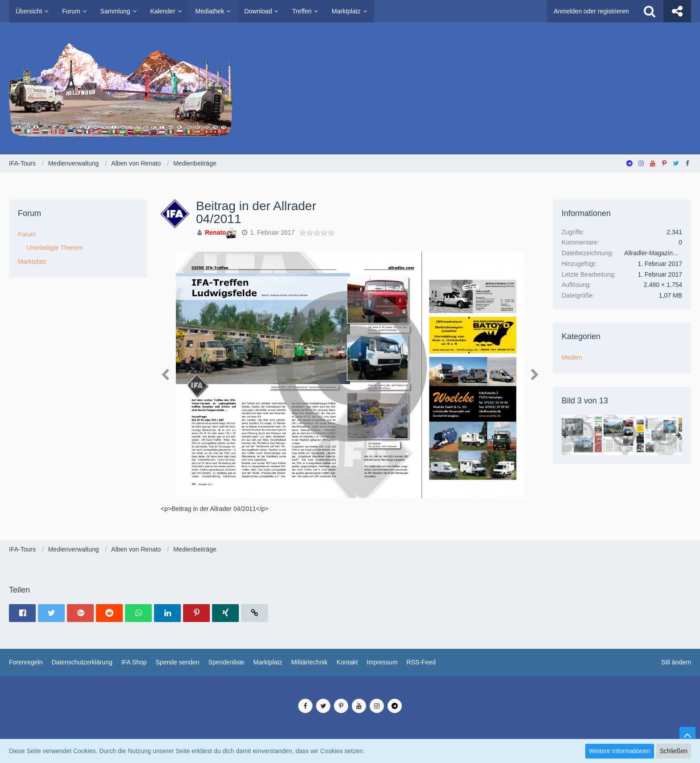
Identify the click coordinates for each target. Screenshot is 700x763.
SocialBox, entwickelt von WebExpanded (350, 736)
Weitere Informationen (619, 751)
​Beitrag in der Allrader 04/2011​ (256, 212)
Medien (572, 357)
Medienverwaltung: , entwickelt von (350, 689)
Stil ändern (676, 662)
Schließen (674, 751)
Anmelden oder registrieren (591, 11)
